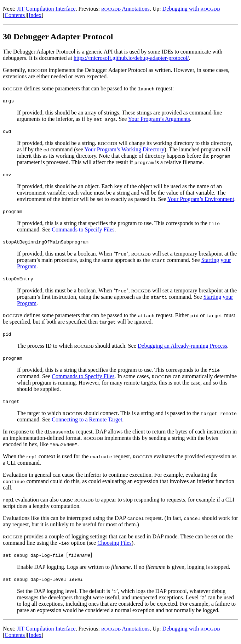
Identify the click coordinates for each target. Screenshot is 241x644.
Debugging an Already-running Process (182, 346)
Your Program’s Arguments (159, 119)
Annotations (125, 9)
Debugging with (191, 9)
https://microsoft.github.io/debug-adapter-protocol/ (131, 58)
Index (35, 15)
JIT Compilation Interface (46, 9)
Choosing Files (114, 543)
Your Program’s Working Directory (125, 149)
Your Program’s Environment (201, 199)
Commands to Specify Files (83, 229)
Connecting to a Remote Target (87, 419)
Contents (15, 15)
